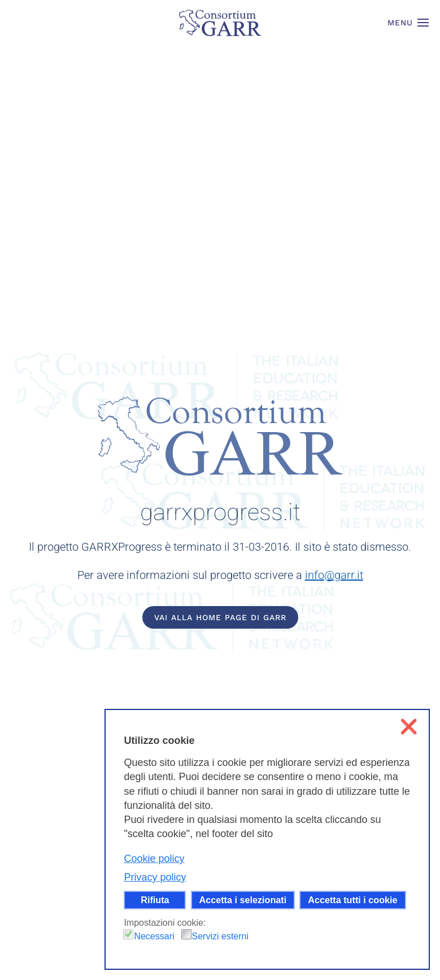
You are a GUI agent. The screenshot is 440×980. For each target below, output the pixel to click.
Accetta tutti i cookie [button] (352, 900)
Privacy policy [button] (155, 877)
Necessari (154, 936)
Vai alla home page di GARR (220, 617)
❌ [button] (409, 727)
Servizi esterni (220, 936)
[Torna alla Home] (220, 23)
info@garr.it (334, 575)
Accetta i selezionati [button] (243, 900)
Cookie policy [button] (154, 859)
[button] (408, 23)
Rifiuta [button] (155, 900)
